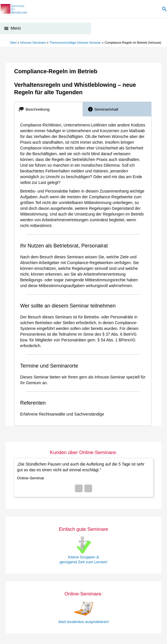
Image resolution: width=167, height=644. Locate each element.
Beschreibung (34, 110)
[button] (164, 9)
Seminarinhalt (103, 110)
